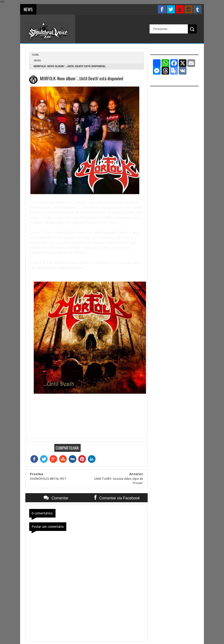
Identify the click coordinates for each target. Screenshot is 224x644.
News (37, 61)
